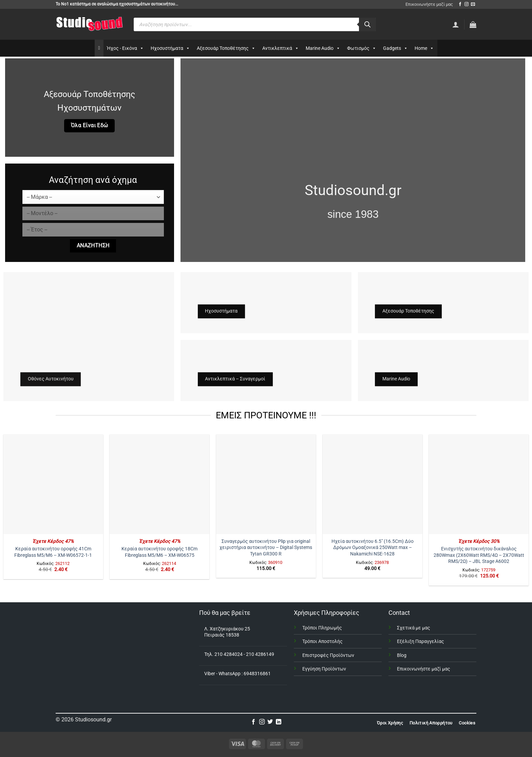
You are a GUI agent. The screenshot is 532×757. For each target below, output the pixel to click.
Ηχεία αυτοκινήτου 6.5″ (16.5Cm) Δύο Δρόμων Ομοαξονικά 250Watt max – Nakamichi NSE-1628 (373, 548)
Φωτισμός (362, 48)
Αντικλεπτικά (281, 48)
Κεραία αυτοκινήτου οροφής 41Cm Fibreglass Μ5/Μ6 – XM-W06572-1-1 (53, 552)
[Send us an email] (473, 4)
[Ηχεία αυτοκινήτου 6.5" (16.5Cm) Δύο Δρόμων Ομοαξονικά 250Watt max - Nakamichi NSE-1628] (373, 484)
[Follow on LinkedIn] (279, 722)
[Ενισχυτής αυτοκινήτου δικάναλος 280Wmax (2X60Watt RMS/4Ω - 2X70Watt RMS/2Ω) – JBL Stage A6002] (479, 484)
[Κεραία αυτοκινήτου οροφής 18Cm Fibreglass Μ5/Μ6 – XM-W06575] (159, 484)
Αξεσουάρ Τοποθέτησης (226, 48)
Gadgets (395, 48)
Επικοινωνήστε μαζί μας (429, 4)
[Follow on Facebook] (460, 4)
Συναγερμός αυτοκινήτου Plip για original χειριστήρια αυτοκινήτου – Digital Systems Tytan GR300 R (266, 548)
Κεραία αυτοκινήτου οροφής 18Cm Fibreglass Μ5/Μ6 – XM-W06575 (159, 552)
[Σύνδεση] (456, 24)
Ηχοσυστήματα (170, 48)
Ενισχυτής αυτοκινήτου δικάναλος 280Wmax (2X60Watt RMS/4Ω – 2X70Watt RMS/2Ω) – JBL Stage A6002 (479, 555)
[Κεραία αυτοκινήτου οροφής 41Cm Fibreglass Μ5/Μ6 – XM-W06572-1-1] (53, 484)
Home (424, 48)
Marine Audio (323, 48)
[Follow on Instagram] (467, 4)
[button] (473, 24)
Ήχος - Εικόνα (125, 48)
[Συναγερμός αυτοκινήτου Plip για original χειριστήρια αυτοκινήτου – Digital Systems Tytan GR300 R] (266, 484)
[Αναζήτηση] (367, 24)
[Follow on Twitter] (270, 722)
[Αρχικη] (99, 48)
